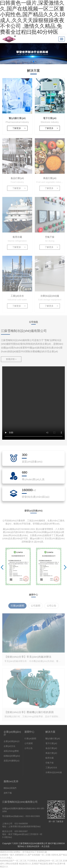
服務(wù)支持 (11, 783)
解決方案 (50, 733)
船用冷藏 (50, 759)
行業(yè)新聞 (30, 740)
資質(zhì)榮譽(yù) (12, 762)
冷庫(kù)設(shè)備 (54, 774)
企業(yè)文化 (9, 748)
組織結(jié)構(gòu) (12, 757)
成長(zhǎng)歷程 (11, 752)
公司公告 (29, 750)
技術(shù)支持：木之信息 (38, 846)
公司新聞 (29, 745)
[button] (31, 62)
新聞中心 (29, 733)
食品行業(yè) (51, 750)
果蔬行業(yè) (51, 754)
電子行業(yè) (51, 745)
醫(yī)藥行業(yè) (53, 740)
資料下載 (8, 794)
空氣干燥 (50, 764)
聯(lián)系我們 (10, 789)
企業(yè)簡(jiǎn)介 (12, 735)
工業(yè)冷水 (51, 769)
